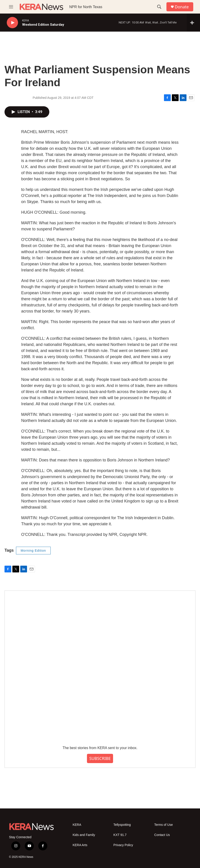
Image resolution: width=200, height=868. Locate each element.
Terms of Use (164, 825)
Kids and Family (84, 835)
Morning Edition (33, 551)
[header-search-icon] (159, 7)
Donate (182, 7)
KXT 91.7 (120, 835)
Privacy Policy (123, 845)
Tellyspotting (122, 825)
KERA (77, 825)
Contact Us (162, 835)
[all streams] (193, 23)
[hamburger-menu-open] (11, 7)
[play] (12, 23)
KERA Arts (80, 845)
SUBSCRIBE (100, 758)
